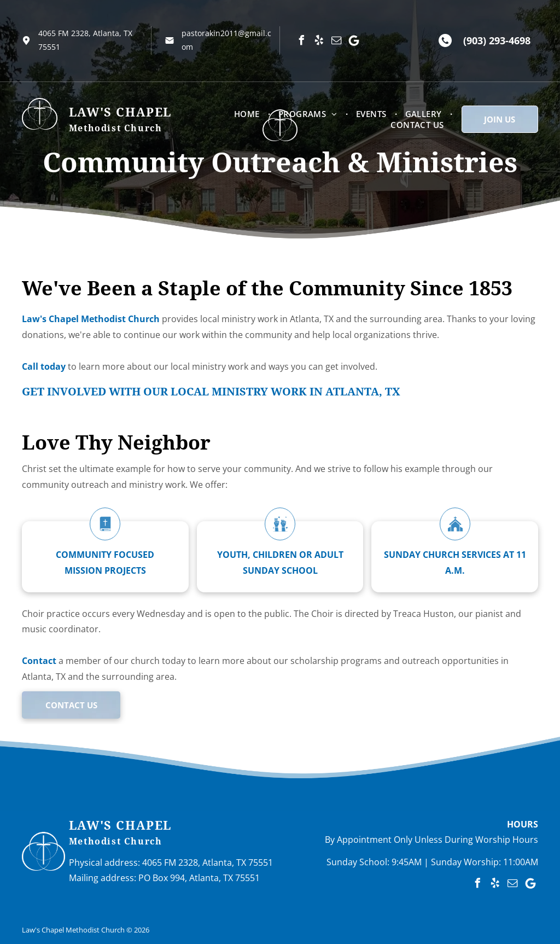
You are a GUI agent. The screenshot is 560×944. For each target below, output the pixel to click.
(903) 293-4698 (497, 40)
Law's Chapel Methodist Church (91, 319)
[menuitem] (248, 114)
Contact (39, 661)
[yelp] (319, 40)
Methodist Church (116, 841)
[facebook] (301, 40)
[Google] (354, 40)
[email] (336, 40)
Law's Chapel (120, 826)
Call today (44, 366)
